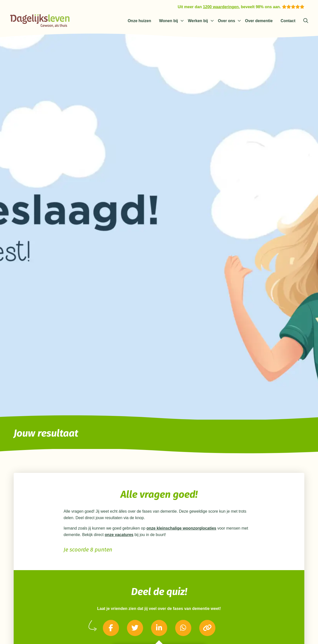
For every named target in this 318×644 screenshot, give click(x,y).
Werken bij (198, 21)
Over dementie (259, 21)
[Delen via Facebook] (111, 628)
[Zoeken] (306, 21)
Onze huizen (139, 21)
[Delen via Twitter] (135, 628)
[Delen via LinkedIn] (159, 628)
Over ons (226, 21)
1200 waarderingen (221, 7)
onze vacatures (119, 535)
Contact (288, 21)
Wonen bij (168, 21)
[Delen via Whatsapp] (183, 628)
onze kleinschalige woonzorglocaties (181, 528)
